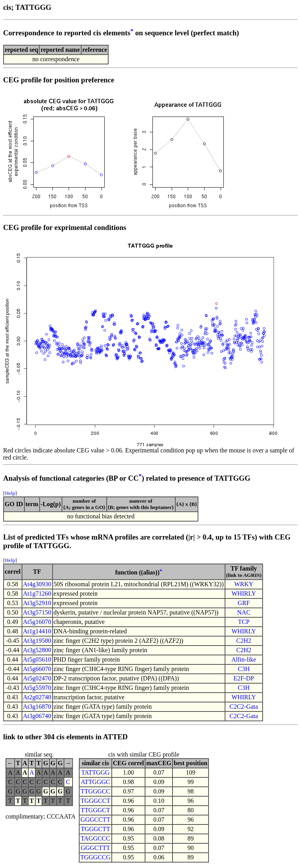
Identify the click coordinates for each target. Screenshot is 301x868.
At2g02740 (37, 697)
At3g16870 (37, 707)
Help (10, 493)
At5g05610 (37, 659)
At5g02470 (37, 678)
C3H (244, 669)
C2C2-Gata (244, 707)
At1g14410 (37, 631)
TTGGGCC (96, 791)
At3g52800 (37, 650)
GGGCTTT (95, 848)
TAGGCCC (95, 838)
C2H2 (244, 641)
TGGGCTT (95, 829)
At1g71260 (37, 594)
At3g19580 (37, 641)
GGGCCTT (96, 820)
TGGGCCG (95, 857)
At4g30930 (37, 584)
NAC (244, 612)
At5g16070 (37, 622)
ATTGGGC (95, 782)
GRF (244, 603)
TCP (244, 622)
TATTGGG (95, 772)
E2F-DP (244, 678)
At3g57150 (37, 612)
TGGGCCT (96, 801)
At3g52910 (37, 603)
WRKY (244, 584)
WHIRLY (244, 594)
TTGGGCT (95, 810)
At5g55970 (37, 688)
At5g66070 (37, 669)
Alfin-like (244, 659)
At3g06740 (37, 716)
